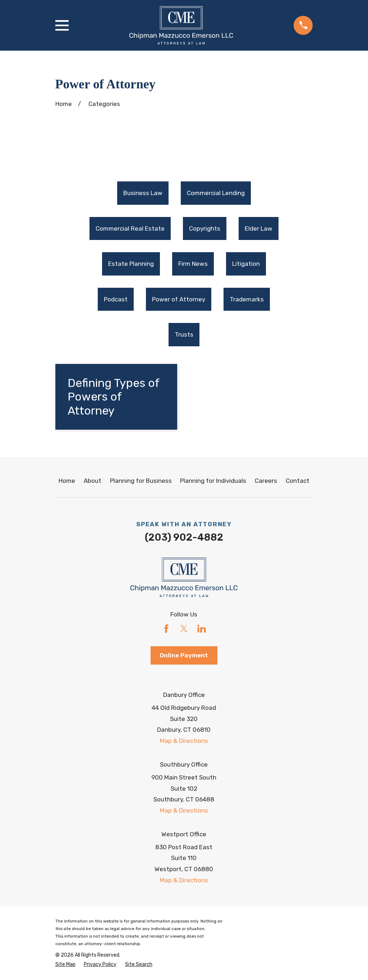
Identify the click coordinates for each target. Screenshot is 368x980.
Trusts (184, 335)
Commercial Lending (216, 193)
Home (67, 481)
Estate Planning (131, 264)
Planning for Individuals (213, 481)
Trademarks (247, 299)
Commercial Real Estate (130, 228)
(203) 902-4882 (184, 538)
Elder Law (259, 228)
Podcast (116, 299)
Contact (298, 481)
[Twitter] (184, 629)
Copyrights (205, 228)
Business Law (143, 193)
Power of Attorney (179, 299)
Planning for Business (141, 481)
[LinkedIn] (202, 629)
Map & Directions (184, 741)
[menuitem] (143, 193)
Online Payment (184, 655)
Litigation (246, 264)
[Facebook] (166, 629)
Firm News (193, 264)
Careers (266, 481)
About (93, 481)
